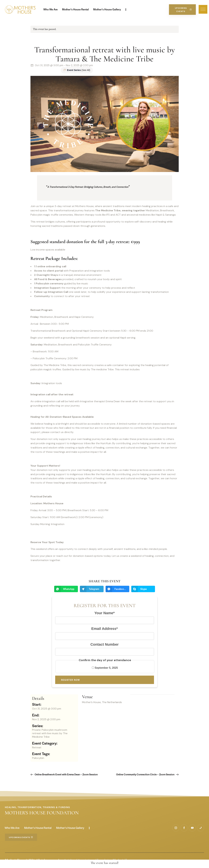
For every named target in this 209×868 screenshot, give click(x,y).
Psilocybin (38, 758)
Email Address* (104, 629)
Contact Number (104, 644)
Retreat (37, 747)
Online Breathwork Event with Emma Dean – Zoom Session (66, 774)
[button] (203, 9)
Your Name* (104, 613)
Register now (71, 680)
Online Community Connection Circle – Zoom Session (146, 774)
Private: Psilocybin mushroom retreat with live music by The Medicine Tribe (50, 733)
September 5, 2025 (105, 668)
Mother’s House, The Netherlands (102, 702)
